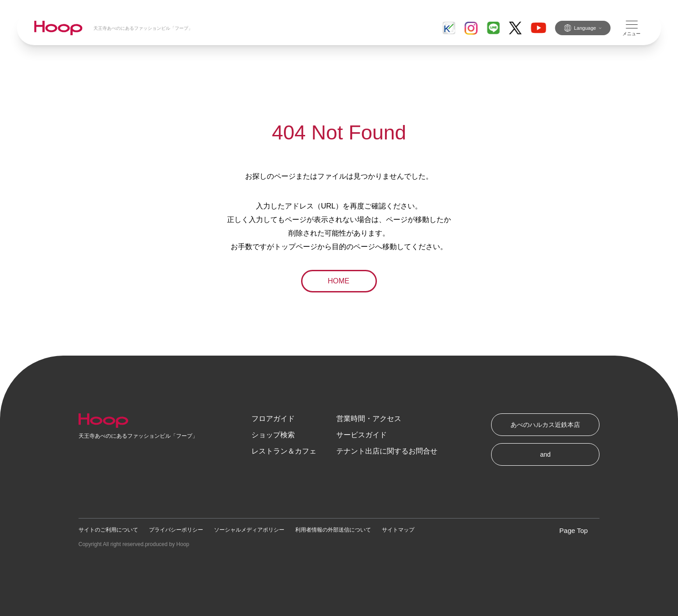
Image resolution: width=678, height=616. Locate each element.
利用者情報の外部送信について (333, 530)
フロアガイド (273, 419)
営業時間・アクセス (369, 419)
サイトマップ (398, 530)
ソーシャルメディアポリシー (249, 530)
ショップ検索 (273, 435)
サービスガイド (362, 435)
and (546, 454)
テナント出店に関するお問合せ (387, 451)
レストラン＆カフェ (284, 451)
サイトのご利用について (108, 530)
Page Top (574, 530)
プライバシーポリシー (176, 530)
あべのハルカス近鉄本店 (545, 425)
